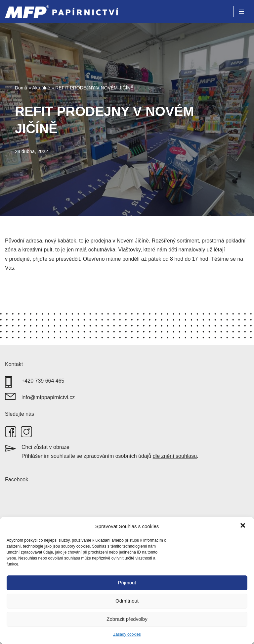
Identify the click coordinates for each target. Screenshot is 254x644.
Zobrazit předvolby (127, 619)
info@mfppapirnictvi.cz (48, 397)
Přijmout (127, 583)
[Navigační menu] (241, 12)
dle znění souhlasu (175, 456)
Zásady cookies (127, 634)
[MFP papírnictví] (63, 12)
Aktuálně (41, 88)
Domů (21, 88)
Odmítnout (127, 601)
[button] (243, 526)
